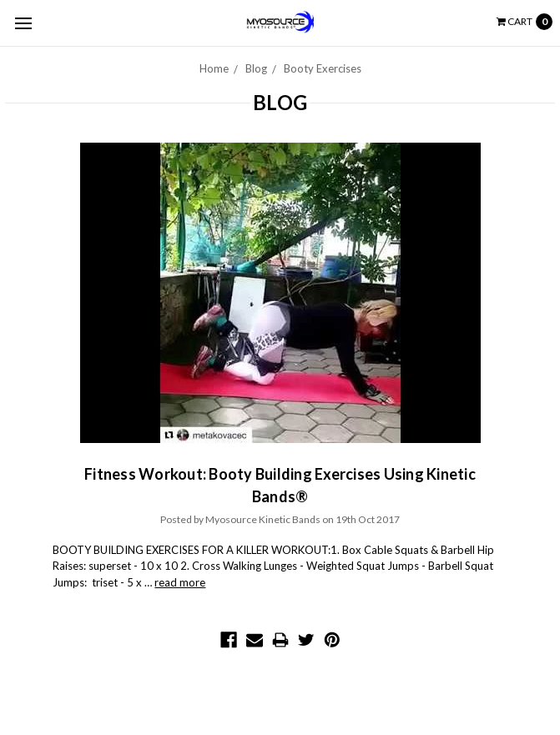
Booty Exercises (323, 68)
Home (214, 68)
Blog (256, 68)
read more (180, 582)
